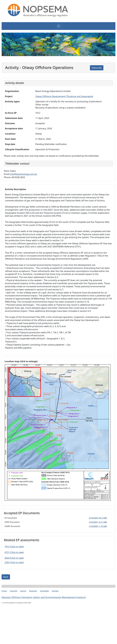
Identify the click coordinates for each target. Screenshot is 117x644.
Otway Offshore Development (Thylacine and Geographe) (64, 96)
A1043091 (94, 522)
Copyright (14, 591)
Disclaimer (33, 591)
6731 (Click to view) (14, 552)
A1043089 (94, 526)
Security (23, 591)
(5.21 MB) (103, 522)
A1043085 (94, 518)
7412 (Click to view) (14, 547)
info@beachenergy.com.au (23, 174)
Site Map (55, 591)
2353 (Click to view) (14, 562)
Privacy (4, 591)
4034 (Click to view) (14, 558)
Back (6, 577)
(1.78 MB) (103, 526)
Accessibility (44, 591)
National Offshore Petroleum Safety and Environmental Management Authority (44, 597)
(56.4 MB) (103, 518)
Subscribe (97, 68)
